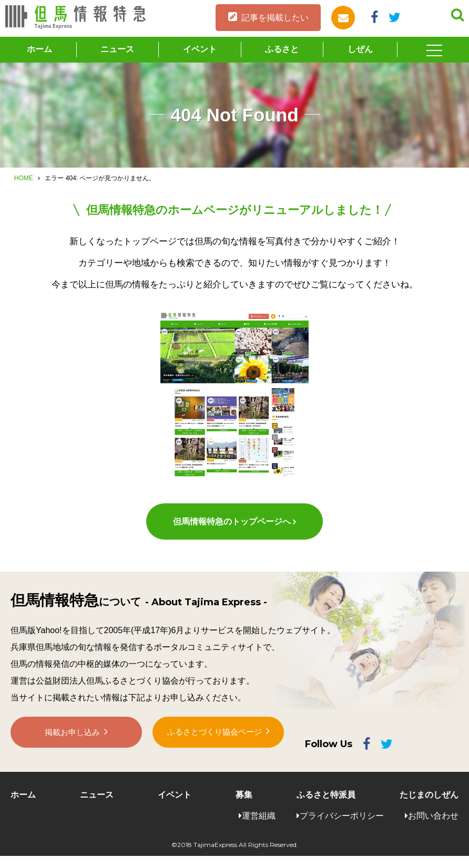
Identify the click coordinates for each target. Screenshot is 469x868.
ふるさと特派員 (326, 807)
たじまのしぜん (429, 807)
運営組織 (259, 827)
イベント (200, 49)
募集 (244, 807)
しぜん (360, 49)
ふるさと (282, 49)
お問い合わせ (433, 827)
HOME (24, 178)
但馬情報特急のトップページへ (231, 534)
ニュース (117, 49)
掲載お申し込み (73, 750)
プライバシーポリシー (342, 827)
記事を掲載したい (275, 18)
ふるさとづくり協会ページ (215, 750)
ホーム (39, 49)
